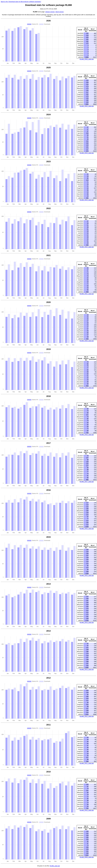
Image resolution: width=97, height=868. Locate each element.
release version (50, 12)
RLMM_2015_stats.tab (87, 576)
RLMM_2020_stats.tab (87, 341)
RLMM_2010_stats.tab (87, 810)
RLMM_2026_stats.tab (87, 59)
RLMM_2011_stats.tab (87, 763)
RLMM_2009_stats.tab (87, 857)
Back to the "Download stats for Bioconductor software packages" (21, 2)
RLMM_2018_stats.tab (87, 435)
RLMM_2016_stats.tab (87, 529)
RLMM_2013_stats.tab (87, 669)
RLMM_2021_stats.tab (87, 294)
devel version (60, 12)
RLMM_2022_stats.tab (87, 247)
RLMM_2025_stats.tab (87, 106)
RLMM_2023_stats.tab (87, 200)
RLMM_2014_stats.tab (87, 622)
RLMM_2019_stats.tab (87, 388)
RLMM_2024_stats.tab (87, 153)
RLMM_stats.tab (55, 866)
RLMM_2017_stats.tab (87, 482)
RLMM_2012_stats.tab (87, 716)
